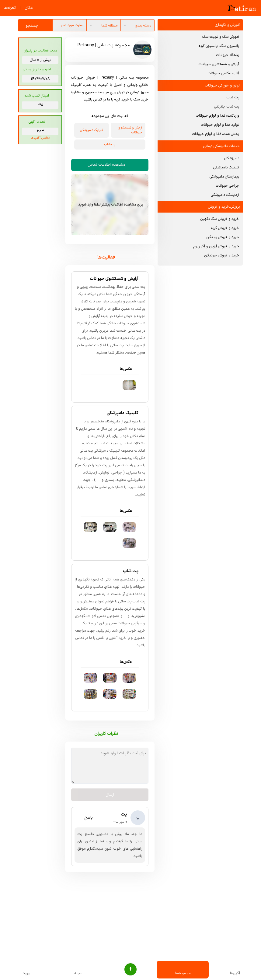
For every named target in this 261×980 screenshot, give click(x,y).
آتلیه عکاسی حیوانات (223, 73)
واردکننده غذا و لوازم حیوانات (218, 116)
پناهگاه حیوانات (228, 55)
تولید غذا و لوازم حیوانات (220, 125)
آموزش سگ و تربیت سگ (221, 37)
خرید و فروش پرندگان (223, 237)
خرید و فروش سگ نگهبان (220, 219)
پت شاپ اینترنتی (227, 107)
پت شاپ (233, 97)
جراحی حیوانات (227, 186)
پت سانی (117, 347)
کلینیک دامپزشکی (226, 167)
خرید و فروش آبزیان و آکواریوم (216, 246)
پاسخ (85, 820)
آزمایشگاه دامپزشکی (225, 195)
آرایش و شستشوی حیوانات (219, 64)
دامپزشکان (232, 158)
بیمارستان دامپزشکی (224, 177)
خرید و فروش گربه (225, 228)
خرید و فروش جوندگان (222, 256)
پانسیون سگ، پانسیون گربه (219, 46)
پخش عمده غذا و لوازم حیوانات (216, 134)
